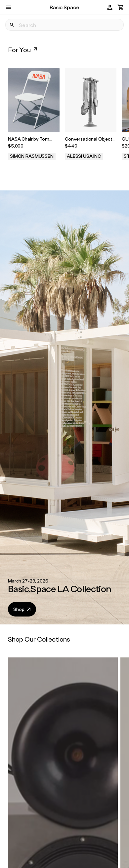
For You (23, 50)
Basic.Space (64, 7)
